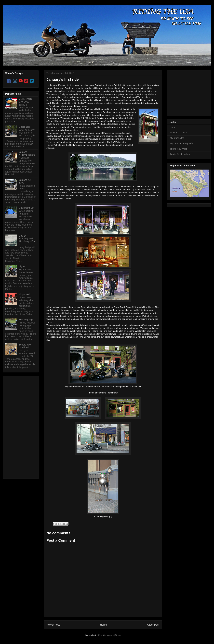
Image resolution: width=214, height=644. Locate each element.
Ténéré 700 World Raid (25, 346)
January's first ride (63, 79)
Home (104, 625)
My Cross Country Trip (181, 143)
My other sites (177, 138)
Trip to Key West (178, 149)
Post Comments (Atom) (109, 635)
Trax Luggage (26, 320)
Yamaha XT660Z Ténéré (27, 153)
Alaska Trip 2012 (178, 133)
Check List (24, 127)
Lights (22, 266)
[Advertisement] (18, 426)
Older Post (153, 625)
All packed (24, 294)
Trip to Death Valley (180, 154)
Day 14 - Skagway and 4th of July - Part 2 (27, 240)
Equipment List (27, 208)
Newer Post (53, 625)
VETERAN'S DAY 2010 (25, 100)
